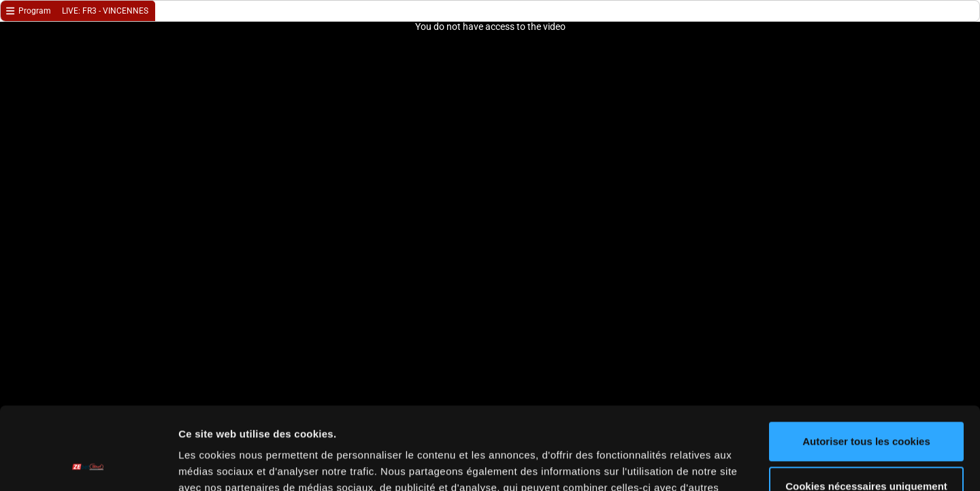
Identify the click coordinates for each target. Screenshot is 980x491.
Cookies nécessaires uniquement (866, 408)
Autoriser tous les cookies (866, 364)
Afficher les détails (224, 464)
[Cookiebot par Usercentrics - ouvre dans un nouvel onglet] (88, 464)
